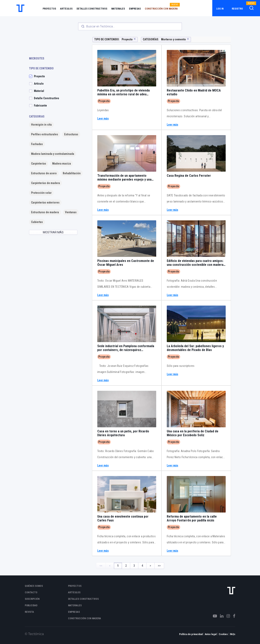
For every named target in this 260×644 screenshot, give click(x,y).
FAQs (233, 634)
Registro (237, 9)
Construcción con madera (161, 9)
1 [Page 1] (118, 566)
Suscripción (32, 599)
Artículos (66, 9)
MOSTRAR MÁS (53, 232)
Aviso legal (211, 634)
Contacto (31, 592)
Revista (29, 612)
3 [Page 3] (134, 566)
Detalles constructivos (92, 9)
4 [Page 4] (142, 566)
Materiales (118, 9)
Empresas (135, 9)
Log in (220, 9)
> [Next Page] (150, 566)
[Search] (130, 26)
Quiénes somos (34, 586)
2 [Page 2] (126, 566)
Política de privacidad (191, 634)
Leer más (103, 119)
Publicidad (31, 605)
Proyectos (49, 9)
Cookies (223, 634)
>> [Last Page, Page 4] (159, 566)
